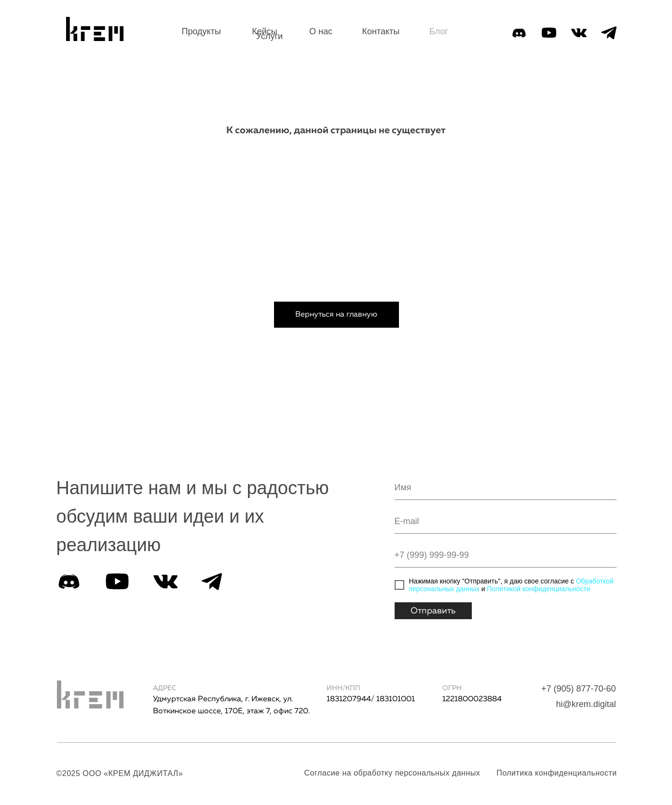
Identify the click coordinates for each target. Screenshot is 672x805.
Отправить (433, 611)
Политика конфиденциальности (557, 773)
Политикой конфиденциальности (538, 589)
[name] (506, 488)
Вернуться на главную (336, 315)
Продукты (201, 31)
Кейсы (265, 31)
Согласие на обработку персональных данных (392, 773)
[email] (506, 522)
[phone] (506, 555)
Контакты (381, 31)
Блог (439, 31)
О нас (321, 31)
